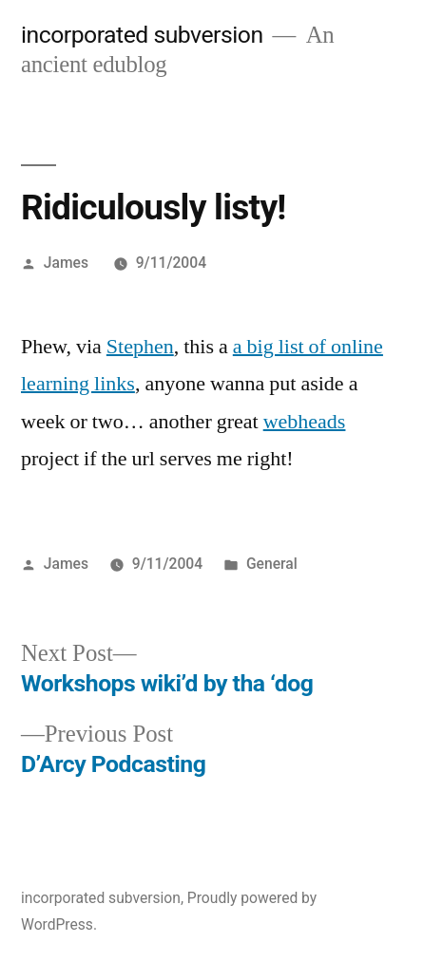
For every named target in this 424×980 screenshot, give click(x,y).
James (66, 263)
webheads (305, 422)
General (272, 564)
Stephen (140, 347)
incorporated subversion (142, 35)
